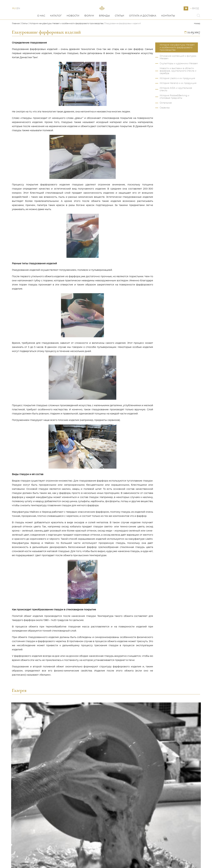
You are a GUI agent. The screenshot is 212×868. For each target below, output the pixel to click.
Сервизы (165, 121)
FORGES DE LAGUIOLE (77, 833)
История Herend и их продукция (178, 96)
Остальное (166, 116)
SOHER (67, 822)
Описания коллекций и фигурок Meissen (178, 71)
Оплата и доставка (143, 29)
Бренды (104, 29)
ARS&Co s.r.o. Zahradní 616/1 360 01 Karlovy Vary (169, 799)
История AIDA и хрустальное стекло (176, 103)
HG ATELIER (70, 819)
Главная (16, 37)
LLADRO (68, 804)
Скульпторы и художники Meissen (179, 77)
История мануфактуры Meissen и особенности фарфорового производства (66, 37)
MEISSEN (69, 797)
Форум (89, 29)
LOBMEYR (69, 830)
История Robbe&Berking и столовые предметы (174, 110)
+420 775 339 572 (161, 789)
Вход (196, 15)
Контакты (168, 29)
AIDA (66, 811)
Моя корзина (114, 797)
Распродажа (71, 826)
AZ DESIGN (70, 815)
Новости (73, 29)
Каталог (56, 29)
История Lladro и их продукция (177, 92)
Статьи (119, 29)
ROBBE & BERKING (74, 800)
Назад (197, 37)
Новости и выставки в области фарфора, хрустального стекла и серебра (178, 84)
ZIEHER (68, 837)
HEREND (68, 808)
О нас (41, 29)
